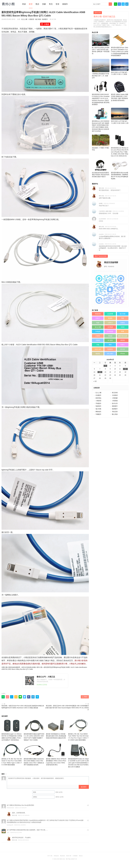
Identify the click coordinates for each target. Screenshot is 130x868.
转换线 (123, 323)
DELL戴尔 (110, 354)
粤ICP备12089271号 (71, 859)
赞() (85, 697)
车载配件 (98, 414)
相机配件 (115, 406)
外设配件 (98, 395)
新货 (31, 4)
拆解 (44, 4)
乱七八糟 (24, 19)
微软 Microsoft (123, 336)
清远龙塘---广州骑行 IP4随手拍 (101, 143)
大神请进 (115, 395)
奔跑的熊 (98, 314)
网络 (110, 345)
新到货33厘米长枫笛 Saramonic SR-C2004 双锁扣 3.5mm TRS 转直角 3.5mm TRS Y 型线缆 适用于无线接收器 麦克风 (34, 754)
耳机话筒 (115, 412)
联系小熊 (69, 856)
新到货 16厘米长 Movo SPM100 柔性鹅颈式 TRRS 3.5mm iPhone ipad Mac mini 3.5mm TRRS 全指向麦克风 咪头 (56, 754)
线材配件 (45, 19)
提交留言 (84, 787)
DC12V (123, 349)
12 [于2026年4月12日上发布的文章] (125, 369)
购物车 (65, 4)
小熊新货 (31, 19)
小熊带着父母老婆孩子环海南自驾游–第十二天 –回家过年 (101, 69)
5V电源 (98, 331)
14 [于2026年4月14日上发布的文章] (100, 372)
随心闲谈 (115, 414)
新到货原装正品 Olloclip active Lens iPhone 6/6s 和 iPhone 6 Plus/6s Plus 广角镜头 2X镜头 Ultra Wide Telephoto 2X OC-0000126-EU (120, 146)
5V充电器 (110, 331)
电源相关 (98, 406)
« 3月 (95, 381)
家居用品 (98, 398)
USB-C (98, 318)
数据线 (98, 354)
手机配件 (98, 403)
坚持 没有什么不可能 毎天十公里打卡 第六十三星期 (120, 67)
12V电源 (110, 327)
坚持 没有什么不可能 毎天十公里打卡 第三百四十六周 (120, 116)
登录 (57, 4)
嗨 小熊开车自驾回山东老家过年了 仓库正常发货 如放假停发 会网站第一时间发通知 (101, 44)
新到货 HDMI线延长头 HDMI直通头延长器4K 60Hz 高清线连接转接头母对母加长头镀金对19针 (56, 729)
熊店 (37, 4)
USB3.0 (110, 323)
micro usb (98, 349)
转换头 (123, 345)
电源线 (110, 318)
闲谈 (24, 4)
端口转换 (38, 19)
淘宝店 (81, 856)
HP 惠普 (110, 340)
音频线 (98, 340)
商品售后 (62, 856)
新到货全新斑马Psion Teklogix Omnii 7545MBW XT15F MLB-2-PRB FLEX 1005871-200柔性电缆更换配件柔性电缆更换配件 (120, 45)
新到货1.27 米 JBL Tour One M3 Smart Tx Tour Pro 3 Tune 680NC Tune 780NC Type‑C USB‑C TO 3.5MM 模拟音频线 (12, 754)
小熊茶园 (115, 401)
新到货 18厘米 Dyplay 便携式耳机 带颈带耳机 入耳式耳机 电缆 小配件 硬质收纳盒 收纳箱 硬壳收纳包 (120, 91)
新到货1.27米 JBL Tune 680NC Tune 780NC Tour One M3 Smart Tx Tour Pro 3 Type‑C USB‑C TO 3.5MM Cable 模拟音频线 (79, 730)
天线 (98, 345)
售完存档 (115, 393)
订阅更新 (75, 856)
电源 (98, 323)
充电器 (110, 336)
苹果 (123, 331)
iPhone (123, 354)
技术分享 (115, 403)
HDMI (123, 327)
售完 (51, 4)
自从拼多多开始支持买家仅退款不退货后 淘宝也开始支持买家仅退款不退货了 (101, 168)
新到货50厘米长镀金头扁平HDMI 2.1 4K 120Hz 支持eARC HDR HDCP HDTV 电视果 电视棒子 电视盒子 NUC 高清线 (34, 730)
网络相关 (98, 412)
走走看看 (110, 314)
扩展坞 (98, 336)
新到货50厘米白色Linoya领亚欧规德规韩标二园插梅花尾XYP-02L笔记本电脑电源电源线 (120, 169)
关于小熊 (50, 856)
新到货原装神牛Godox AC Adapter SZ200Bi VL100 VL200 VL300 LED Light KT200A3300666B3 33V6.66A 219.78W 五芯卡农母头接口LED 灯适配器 (79, 755)
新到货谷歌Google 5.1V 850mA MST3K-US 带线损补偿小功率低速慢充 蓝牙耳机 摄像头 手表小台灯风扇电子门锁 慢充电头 (12, 730)
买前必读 (56, 856)
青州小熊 (39, 667)
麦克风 (123, 340)
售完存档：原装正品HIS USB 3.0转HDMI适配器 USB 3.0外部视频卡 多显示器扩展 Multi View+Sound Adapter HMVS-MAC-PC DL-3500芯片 (67, 708)
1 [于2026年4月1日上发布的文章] (105, 366)
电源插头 (110, 349)
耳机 (123, 318)
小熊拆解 (115, 398)
